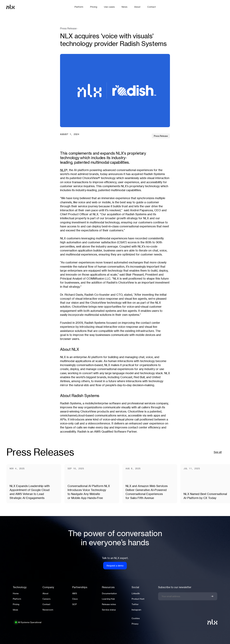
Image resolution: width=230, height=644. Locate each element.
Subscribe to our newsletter (175, 587)
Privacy (135, 624)
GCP (74, 604)
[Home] (39, 7)
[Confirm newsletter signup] (212, 596)
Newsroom (48, 610)
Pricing (16, 604)
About (45, 593)
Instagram (136, 610)
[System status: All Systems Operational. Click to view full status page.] (28, 622)
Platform (17, 599)
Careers (46, 599)
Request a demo (115, 566)
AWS (75, 593)
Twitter (135, 604)
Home (16, 593)
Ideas (15, 610)
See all (218, 452)
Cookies (136, 618)
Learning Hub (108, 599)
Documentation (109, 593)
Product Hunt (138, 599)
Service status (109, 610)
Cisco (75, 599)
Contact (46, 604)
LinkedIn (136, 593)
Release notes (109, 604)
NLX (63, 170)
